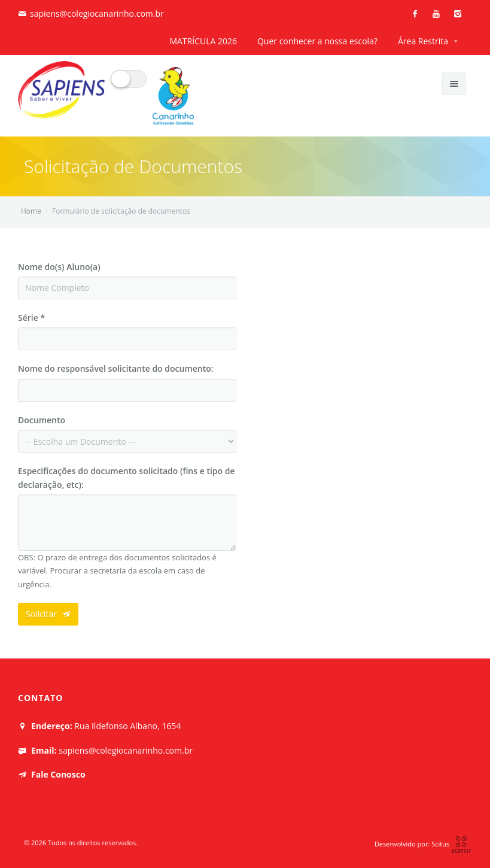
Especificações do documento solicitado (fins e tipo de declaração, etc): (127, 477)
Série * (31, 318)
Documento (42, 420)
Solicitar (48, 614)
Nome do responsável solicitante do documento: (116, 368)
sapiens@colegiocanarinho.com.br (97, 13)
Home (31, 211)
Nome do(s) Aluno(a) (59, 267)
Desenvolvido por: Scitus (423, 844)
